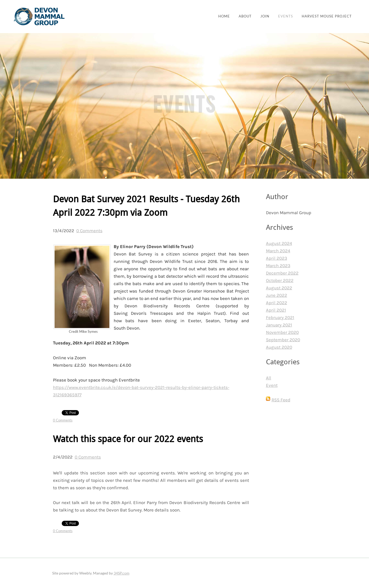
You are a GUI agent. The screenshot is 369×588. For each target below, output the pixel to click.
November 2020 (282, 332)
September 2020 (283, 340)
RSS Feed (281, 400)
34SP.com (122, 573)
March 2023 (278, 266)
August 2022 (279, 288)
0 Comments (89, 231)
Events (286, 16)
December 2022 (282, 273)
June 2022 (277, 295)
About (245, 16)
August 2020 (279, 347)
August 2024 (279, 243)
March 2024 (278, 251)
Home (224, 16)
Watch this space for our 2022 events (128, 439)
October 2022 (280, 280)
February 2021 (280, 317)
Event (272, 385)
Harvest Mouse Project (327, 16)
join (265, 16)
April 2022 (277, 303)
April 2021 (276, 310)
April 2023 (277, 258)
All (269, 378)
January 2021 (279, 325)
